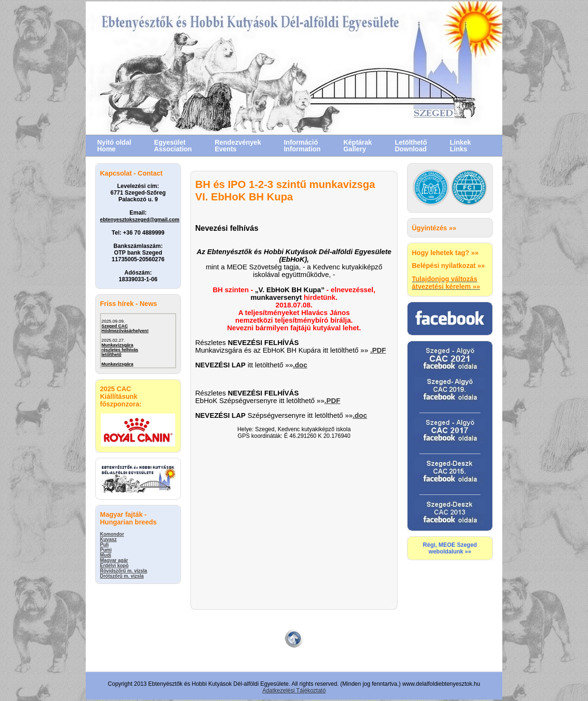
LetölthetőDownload (411, 146)
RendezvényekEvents (238, 146)
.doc (300, 365)
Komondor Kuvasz (112, 537)
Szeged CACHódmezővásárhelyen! (125, 328)
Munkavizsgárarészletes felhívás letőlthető (120, 350)
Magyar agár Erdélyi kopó (114, 563)
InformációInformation (302, 146)
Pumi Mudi (106, 553)
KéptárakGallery (358, 146)
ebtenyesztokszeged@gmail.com (140, 219)
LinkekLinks (460, 146)
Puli (104, 545)
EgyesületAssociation (173, 146)
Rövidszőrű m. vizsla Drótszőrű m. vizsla (124, 573)
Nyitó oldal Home (114, 146)
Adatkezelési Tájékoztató (294, 691)
